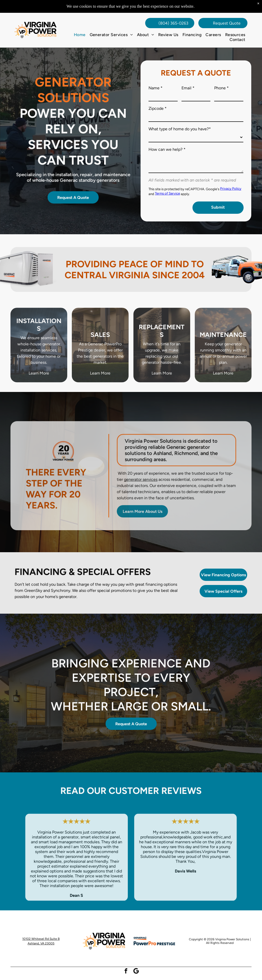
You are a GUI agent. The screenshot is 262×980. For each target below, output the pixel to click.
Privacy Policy (231, 188)
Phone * (221, 88)
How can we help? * (167, 149)
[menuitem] (80, 35)
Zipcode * (158, 108)
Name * (156, 88)
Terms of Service (167, 193)
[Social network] (136, 972)
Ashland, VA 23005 (41, 943)
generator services (141, 488)
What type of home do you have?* (180, 129)
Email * (188, 88)
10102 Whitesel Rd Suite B (41, 939)
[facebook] (126, 972)
